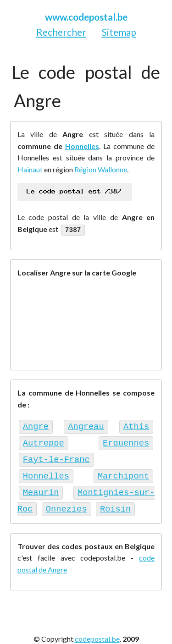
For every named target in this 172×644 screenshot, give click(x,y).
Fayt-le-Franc (56, 455)
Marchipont (49, 471)
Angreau (86, 425)
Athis (136, 425)
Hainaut (30, 169)
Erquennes (126, 440)
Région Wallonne (101, 169)
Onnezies (44, 501)
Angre (36, 425)
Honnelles (82, 146)
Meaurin (131, 471)
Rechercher (61, 32)
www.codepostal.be (86, 17)
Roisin (92, 501)
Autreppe (44, 440)
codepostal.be (97, 630)
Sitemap (119, 32)
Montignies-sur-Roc (69, 486)
